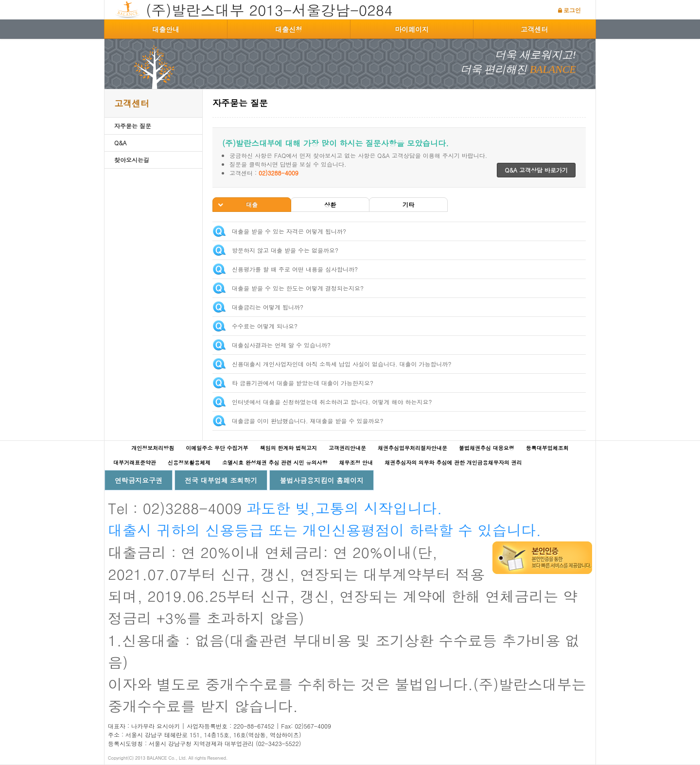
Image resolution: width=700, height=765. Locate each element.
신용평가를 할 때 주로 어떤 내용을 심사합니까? (295, 269)
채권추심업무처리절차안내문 (412, 448)
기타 (408, 204)
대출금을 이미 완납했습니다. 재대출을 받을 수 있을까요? (308, 421)
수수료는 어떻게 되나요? (265, 326)
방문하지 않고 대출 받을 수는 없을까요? (285, 250)
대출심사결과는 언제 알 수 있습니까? (281, 345)
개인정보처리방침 (153, 448)
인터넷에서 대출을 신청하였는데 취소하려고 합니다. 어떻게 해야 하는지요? (332, 402)
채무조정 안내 (356, 462)
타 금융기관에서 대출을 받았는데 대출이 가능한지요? (303, 383)
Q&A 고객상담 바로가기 (536, 170)
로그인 (572, 10)
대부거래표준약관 (135, 462)
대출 (252, 204)
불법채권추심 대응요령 (487, 448)
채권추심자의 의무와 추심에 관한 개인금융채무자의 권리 (453, 462)
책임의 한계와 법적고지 (289, 448)
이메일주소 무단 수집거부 (217, 448)
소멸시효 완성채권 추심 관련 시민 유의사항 (275, 462)
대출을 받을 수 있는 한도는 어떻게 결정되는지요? (298, 288)
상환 (330, 204)
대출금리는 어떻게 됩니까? (268, 307)
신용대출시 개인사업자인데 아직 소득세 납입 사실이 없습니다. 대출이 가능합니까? (342, 364)
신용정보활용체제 (189, 462)
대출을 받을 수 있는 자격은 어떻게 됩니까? (289, 231)
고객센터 (534, 29)
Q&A (121, 143)
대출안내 (166, 29)
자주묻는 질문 (133, 126)
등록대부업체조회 (547, 448)
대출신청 (289, 29)
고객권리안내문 (347, 448)
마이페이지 (412, 29)
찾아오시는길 (132, 160)
